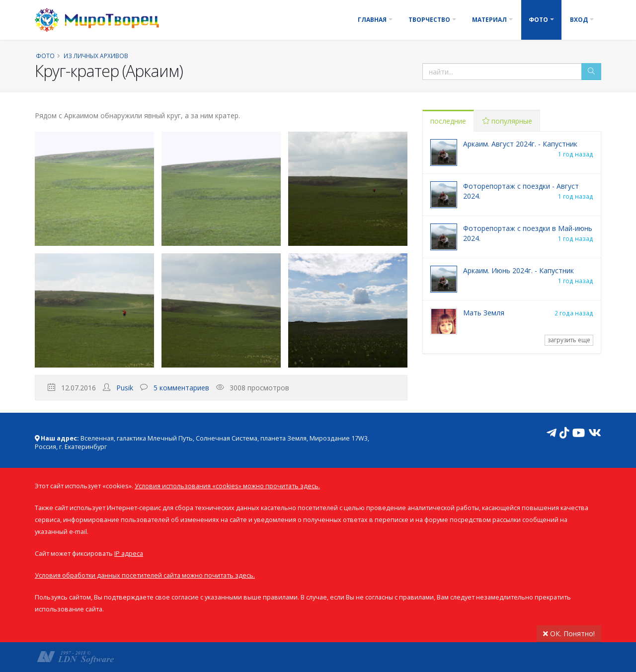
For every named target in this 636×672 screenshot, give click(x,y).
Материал (489, 20)
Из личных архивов (96, 56)
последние (448, 121)
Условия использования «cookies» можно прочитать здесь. (227, 486)
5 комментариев (181, 388)
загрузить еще (569, 340)
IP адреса (129, 554)
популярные (507, 121)
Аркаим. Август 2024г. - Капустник (520, 144)
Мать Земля (484, 313)
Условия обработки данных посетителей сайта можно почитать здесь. (145, 575)
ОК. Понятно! (569, 634)
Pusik (125, 388)
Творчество (429, 20)
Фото (538, 20)
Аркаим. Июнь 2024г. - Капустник (518, 270)
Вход (579, 20)
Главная (372, 20)
